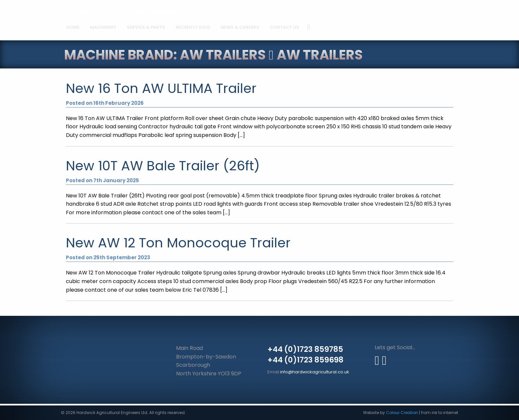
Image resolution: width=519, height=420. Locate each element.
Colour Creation (402, 413)
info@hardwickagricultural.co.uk (315, 372)
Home (73, 27)
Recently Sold (193, 27)
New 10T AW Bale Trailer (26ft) (163, 166)
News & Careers (240, 27)
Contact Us (284, 27)
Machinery (103, 27)
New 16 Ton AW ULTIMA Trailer (161, 88)
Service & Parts (146, 27)
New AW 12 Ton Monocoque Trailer (178, 243)
